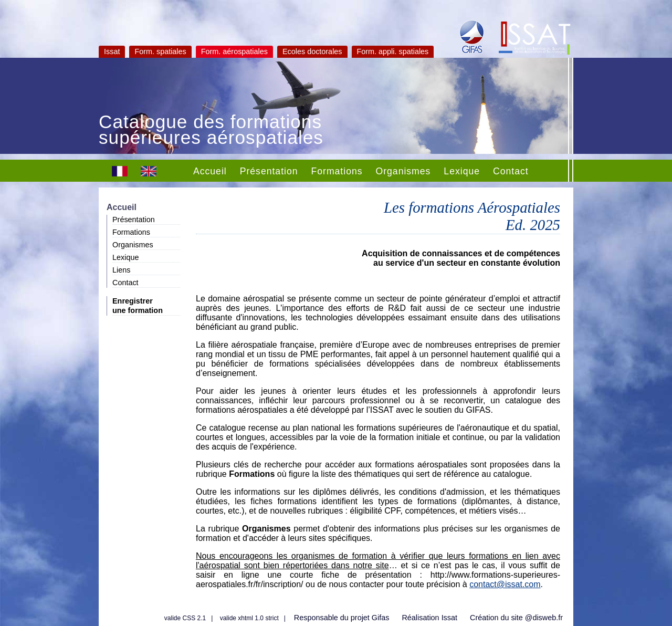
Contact (511, 171)
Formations (337, 171)
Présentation (269, 171)
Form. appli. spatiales (393, 51)
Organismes (403, 171)
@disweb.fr (544, 618)
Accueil (210, 171)
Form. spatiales (160, 51)
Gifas (381, 618)
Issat (112, 51)
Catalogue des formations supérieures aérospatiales (211, 131)
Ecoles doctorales (312, 51)
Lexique (462, 171)
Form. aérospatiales (234, 51)
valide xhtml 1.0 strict (249, 618)
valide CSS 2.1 (185, 618)
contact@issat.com (505, 584)
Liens (121, 270)
